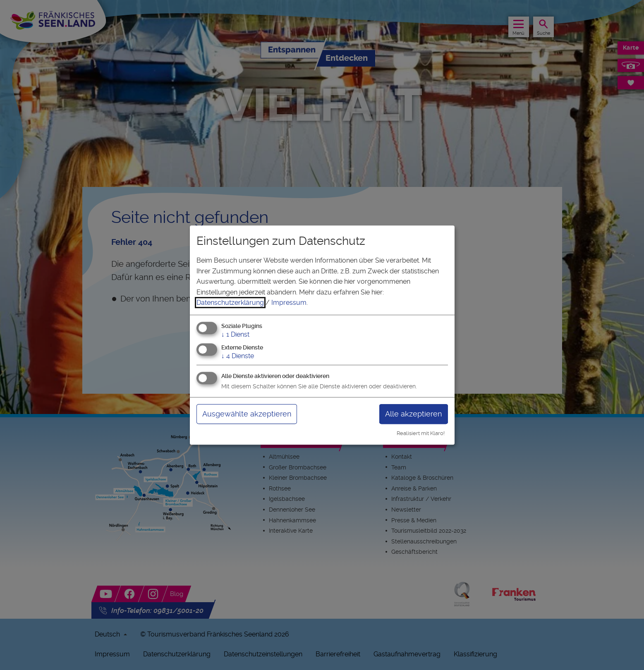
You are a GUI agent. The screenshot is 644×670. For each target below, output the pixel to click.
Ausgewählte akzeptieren (247, 414)
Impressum (289, 303)
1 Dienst (235, 334)
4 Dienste (238, 356)
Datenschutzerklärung (230, 303)
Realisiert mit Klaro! (421, 433)
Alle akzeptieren (413, 414)
